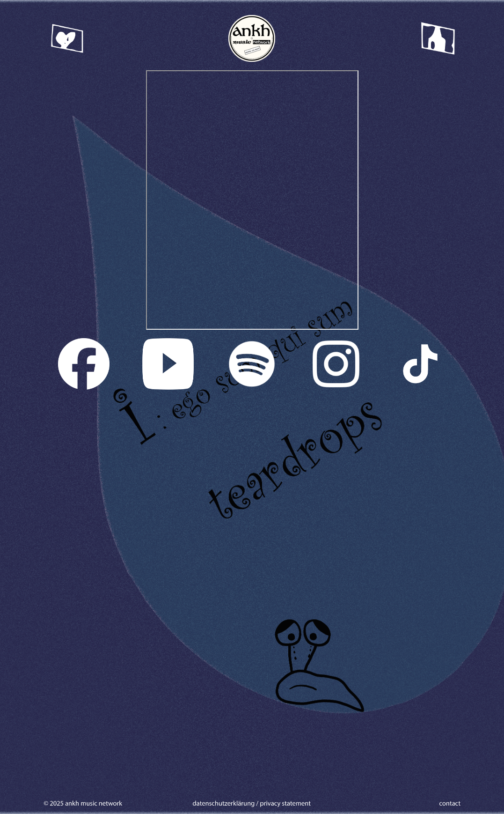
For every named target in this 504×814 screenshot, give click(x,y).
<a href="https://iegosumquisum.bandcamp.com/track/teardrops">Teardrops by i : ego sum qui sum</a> (252, 200)
